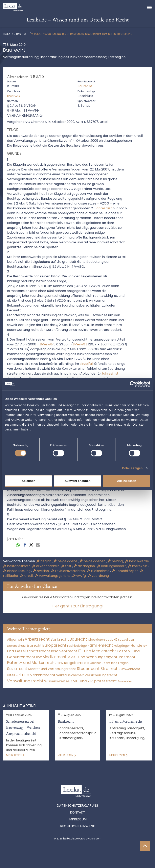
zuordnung (98, 576)
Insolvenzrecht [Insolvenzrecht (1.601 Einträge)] (64, 651)
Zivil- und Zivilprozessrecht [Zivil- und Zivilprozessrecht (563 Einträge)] (94, 681)
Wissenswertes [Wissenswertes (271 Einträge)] (57, 681)
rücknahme (99, 571)
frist (67, 566)
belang (116, 561)
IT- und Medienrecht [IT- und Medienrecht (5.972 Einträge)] (97, 651)
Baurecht (23, 34)
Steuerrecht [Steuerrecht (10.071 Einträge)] (88, 669)
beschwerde (137, 561)
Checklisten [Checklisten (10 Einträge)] (96, 640)
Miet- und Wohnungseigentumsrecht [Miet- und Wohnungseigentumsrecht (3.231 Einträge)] (101, 657)
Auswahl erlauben (77, 481)
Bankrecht (66, 721)
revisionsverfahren (68, 571)
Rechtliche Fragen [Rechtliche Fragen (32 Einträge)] (115, 663)
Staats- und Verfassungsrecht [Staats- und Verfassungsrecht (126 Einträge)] (52, 669)
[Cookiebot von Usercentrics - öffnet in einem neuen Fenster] (133, 384)
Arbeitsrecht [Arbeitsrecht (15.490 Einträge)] (37, 639)
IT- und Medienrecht (126, 721)
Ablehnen (28, 481)
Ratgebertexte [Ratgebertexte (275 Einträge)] (76, 663)
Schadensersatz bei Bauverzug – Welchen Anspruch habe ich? (23, 727)
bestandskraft (17, 566)
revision (41, 571)
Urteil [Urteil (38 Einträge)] (11, 675)
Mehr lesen (15, 755)
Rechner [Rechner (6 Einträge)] (95, 663)
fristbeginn (85, 566)
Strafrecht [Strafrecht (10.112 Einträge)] (110, 669)
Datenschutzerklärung (78, 806)
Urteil (27, 576)
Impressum (77, 819)
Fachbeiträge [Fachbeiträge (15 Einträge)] (77, 646)
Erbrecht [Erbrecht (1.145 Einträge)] (34, 645)
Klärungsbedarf (112, 566)
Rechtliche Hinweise (77, 826)
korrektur (138, 566)
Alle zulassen (127, 481)
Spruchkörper (125, 571)
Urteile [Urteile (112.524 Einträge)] (22, 675)
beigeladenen (93, 561)
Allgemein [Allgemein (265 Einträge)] (15, 640)
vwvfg (79, 576)
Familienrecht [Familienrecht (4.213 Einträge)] (100, 645)
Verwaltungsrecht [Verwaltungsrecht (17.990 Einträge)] (25, 681)
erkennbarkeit (46, 566)
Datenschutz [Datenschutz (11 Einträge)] (16, 646)
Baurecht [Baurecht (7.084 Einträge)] (78, 639)
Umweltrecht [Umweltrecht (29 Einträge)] (131, 669)
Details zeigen (132, 468)
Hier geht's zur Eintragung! (77, 606)
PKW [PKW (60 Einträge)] (60, 663)
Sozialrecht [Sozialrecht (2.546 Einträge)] (17, 669)
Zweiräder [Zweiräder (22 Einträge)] (125, 681)
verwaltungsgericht (53, 576)
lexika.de (8, 34)
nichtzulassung (17, 571)
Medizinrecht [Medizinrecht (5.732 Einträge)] (55, 657)
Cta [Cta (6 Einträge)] (131, 640)
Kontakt (78, 812)
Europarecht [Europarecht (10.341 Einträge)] (54, 645)
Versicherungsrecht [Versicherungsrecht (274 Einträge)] (101, 675)
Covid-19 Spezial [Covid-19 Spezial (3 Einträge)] (117, 640)
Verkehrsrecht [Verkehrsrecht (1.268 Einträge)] (43, 675)
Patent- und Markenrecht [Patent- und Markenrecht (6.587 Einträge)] (31, 663)
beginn (44, 561)
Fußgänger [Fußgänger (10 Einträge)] (122, 646)
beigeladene (66, 561)
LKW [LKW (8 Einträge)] (39, 657)
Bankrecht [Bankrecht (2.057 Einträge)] (60, 639)
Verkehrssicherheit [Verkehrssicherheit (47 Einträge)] (70, 675)
